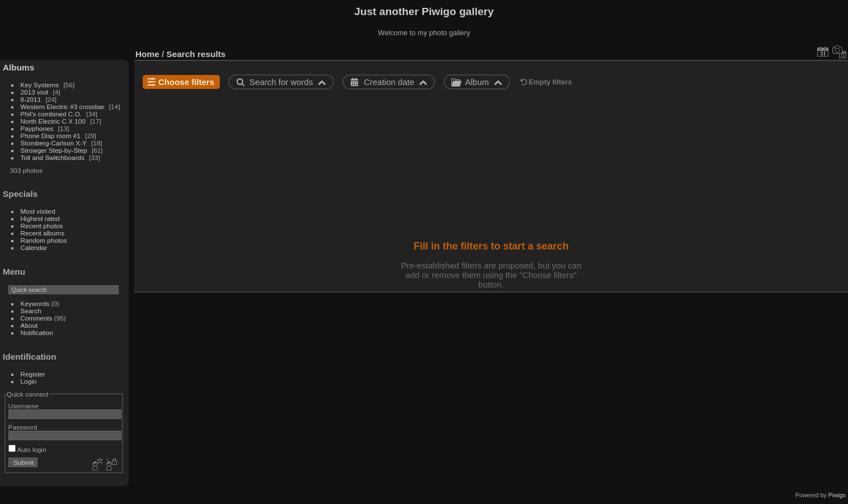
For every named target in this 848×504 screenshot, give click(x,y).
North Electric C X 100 (53, 121)
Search (31, 311)
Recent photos (42, 226)
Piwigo (837, 495)
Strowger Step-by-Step (54, 150)
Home (147, 54)
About (29, 325)
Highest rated (40, 218)
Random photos (44, 240)
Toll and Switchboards (53, 157)
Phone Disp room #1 (51, 136)
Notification (37, 333)
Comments (37, 318)
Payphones (37, 128)
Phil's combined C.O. (51, 114)
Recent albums (43, 233)
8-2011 (31, 99)
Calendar (34, 248)
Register (33, 374)
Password (23, 427)
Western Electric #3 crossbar (63, 107)
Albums (18, 67)
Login (29, 381)
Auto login (27, 449)
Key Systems (40, 85)
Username (23, 406)
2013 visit (35, 92)
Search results (196, 54)
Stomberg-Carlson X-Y (54, 143)
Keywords (35, 303)
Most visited (38, 211)
